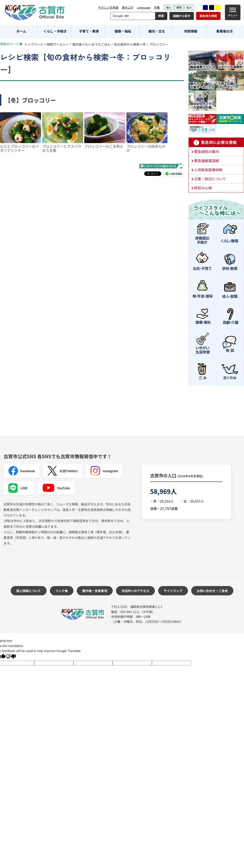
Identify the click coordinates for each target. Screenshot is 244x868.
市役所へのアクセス (135, 591)
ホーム (21, 31)
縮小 (169, 7)
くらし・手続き (55, 31)
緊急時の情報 (208, 16)
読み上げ (128, 7)
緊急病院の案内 (207, 151)
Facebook (22, 471)
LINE (18, 488)
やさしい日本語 (108, 7)
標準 (179, 7)
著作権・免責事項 (95, 591)
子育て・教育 (89, 31)
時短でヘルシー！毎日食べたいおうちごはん (79, 44)
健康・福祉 (123, 31)
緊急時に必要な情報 (216, 142)
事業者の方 (225, 31)
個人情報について (29, 591)
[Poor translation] (11, 657)
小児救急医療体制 (208, 170)
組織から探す (182, 16)
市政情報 (191, 31)
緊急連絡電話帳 (207, 161)
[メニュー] (233, 12)
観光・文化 (157, 31)
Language (144, 7)
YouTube (56, 488)
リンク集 (62, 591)
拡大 (189, 7)
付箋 (157, 7)
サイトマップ (173, 591)
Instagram (104, 471)
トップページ (34, 44)
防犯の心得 (203, 188)
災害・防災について (210, 179)
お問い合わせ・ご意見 (212, 591)
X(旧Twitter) (63, 471)
